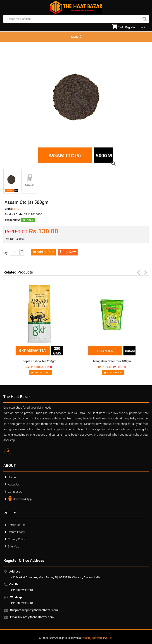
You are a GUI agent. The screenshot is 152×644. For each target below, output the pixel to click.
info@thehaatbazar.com (32, 617)
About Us (14, 484)
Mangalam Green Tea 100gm (112, 361)
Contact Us (15, 492)
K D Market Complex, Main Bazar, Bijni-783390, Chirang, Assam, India (55, 574)
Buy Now (68, 252)
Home (12, 477)
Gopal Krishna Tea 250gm (39, 361)
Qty (5, 253)
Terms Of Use (17, 525)
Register (130, 27)
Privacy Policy (17, 539)
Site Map (14, 546)
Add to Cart (43, 252)
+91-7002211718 (22, 587)
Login (143, 27)
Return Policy (16, 532)
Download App (20, 498)
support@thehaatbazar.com (34, 610)
